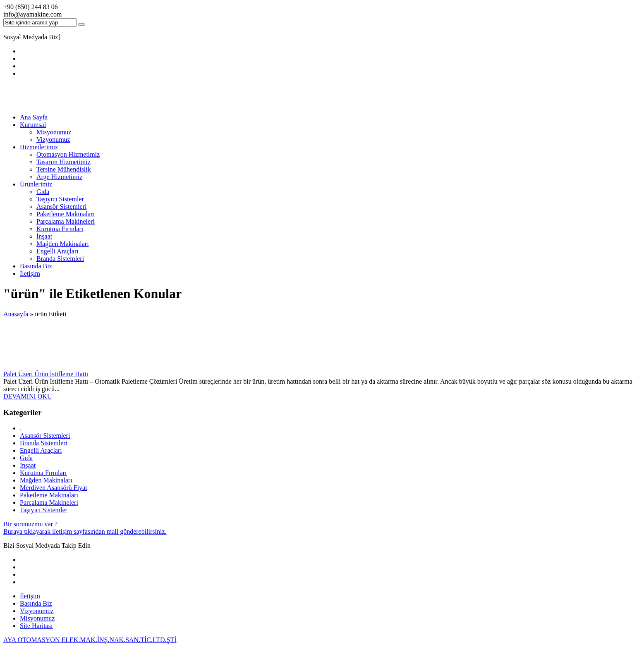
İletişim (30, 273)
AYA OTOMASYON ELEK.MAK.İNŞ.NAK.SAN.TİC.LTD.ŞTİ (90, 640)
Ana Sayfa (34, 117)
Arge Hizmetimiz (59, 177)
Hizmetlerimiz (39, 147)
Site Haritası (36, 626)
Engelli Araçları (57, 251)
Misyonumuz (54, 132)
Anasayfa (16, 314)
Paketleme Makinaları (66, 214)
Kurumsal (33, 125)
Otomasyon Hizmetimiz (68, 154)
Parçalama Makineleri (66, 221)
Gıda (43, 192)
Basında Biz (36, 266)
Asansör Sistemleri (61, 207)
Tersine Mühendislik (64, 169)
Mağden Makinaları (63, 244)
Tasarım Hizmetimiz (63, 162)
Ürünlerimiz (36, 184)
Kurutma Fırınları (60, 229)
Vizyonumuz (53, 140)
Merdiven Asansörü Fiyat (54, 488)
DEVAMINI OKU (28, 396)
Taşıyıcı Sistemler (60, 199)
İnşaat (44, 236)
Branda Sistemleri (60, 259)
